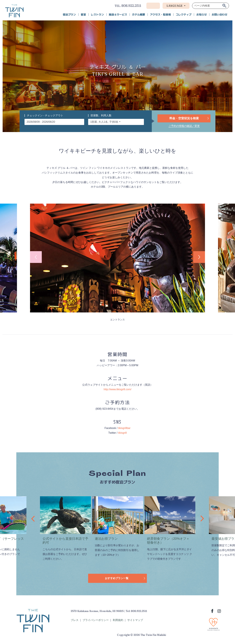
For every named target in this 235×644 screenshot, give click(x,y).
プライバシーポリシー (96, 620)
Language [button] (175, 6)
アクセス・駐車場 (160, 15)
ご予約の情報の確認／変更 (184, 126)
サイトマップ (135, 620)
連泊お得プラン (106, 539)
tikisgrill (122, 433)
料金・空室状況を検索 (184, 118)
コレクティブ (184, 15)
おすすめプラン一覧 (117, 578)
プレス (75, 620)
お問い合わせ (219, 15)
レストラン (97, 15)
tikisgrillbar (124, 428)
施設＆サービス (118, 15)
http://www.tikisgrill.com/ (117, 389)
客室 (83, 15)
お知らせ (202, 15)
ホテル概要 (139, 15)
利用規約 (118, 620)
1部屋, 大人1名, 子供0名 (104, 122)
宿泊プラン (69, 15)
